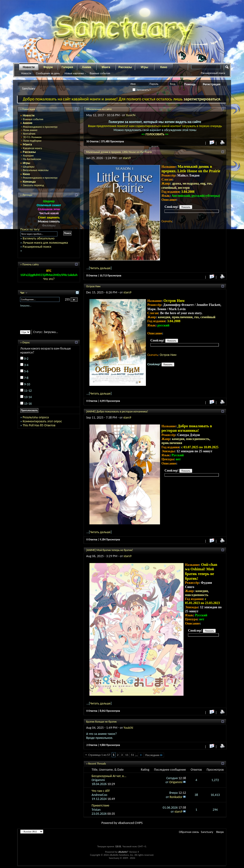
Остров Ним (93, 286)
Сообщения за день (48, 73)
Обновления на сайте (99, 109)
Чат (23, 293)
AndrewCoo (99, 795)
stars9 (127, 158)
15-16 (28, 404)
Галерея (67, 67)
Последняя (154, 755)
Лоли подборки (32, 141)
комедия (164, 317)
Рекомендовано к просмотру (40, 127)
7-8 (26, 378)
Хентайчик (29, 134)
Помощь (190, 84)
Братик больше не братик (101, 722)
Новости (29, 67)
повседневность (198, 439)
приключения (182, 317)
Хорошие (28, 156)
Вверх (220, 832)
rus (209, 183)
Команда (29, 182)
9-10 (27, 384)
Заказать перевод (33, 185)
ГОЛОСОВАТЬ (155, 134)
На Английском (32, 159)
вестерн (184, 188)
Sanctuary (207, 832)
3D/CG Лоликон (32, 137)
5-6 (26, 371)
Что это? (49, 279)
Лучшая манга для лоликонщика (45, 243)
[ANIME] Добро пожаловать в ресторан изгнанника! (117, 411)
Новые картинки (74, 73)
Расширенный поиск (213, 73)
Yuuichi (131, 115)
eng (203, 183)
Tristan (96, 810)
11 (127, 755)
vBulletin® (123, 852)
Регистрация (212, 84)
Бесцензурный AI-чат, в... (109, 776)
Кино (164, 67)
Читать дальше (100, 268)
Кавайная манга (32, 148)
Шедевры (29, 167)
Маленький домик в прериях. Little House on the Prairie (119, 152)
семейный (169, 188)
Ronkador (176, 797)
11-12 (28, 391)
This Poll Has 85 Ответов (39, 425)
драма (176, 183)
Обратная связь (189, 832)
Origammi (98, 780)
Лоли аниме (30, 130)
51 (132, 755)
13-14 (28, 397)
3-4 (26, 365)
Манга (106, 67)
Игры (144, 67)
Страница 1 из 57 (99, 755)
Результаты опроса (36, 417)
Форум (48, 67)
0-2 (26, 359)
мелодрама (191, 183)
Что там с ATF (101, 791)
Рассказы (125, 67)
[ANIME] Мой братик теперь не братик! (110, 550)
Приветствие (100, 805)
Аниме (87, 67)
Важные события (100, 73)
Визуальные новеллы (36, 170)
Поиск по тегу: (30, 229)
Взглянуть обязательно (38, 238)
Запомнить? (142, 90)
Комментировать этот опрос (42, 421)
